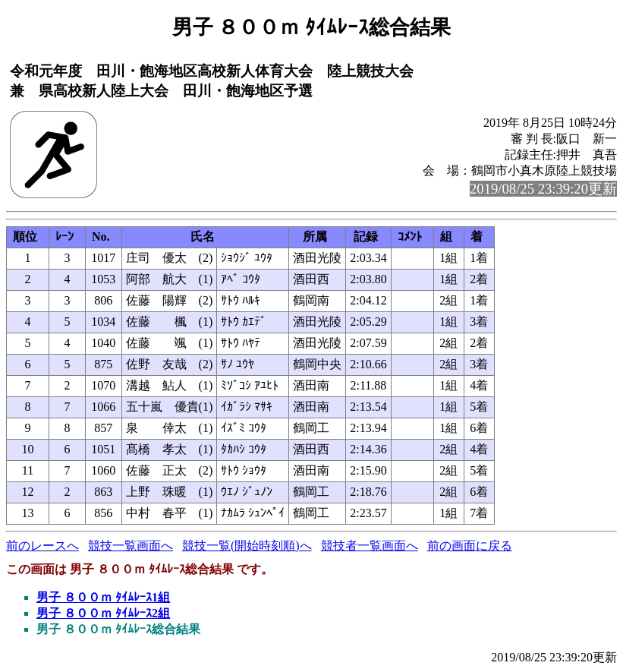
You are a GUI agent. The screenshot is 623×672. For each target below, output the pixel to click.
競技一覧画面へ (131, 546)
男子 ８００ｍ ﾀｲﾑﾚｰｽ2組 (103, 613)
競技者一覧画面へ (370, 546)
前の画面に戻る (470, 546)
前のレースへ (42, 546)
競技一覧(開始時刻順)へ (247, 546)
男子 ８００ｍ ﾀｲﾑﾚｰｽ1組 (103, 597)
